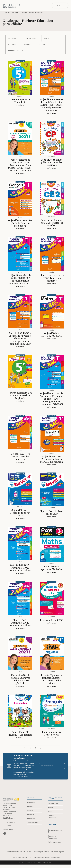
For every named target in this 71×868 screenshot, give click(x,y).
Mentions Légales (58, 852)
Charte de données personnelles (38, 852)
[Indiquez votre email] (49, 766)
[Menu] (60, 5)
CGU (31, 858)
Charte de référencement (16, 852)
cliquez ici (28, 777)
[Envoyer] (62, 766)
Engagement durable (20, 858)
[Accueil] (12, 5)
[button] (14, 38)
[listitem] (5, 833)
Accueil (7, 13)
